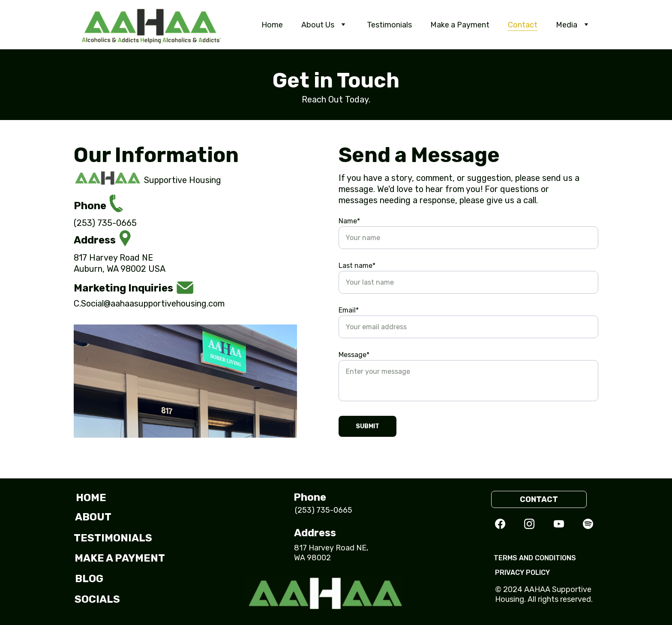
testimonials (113, 538)
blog (89, 579)
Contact (523, 25)
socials (97, 599)
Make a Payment (460, 25)
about (93, 517)
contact (539, 499)
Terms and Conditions (535, 558)
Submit (367, 426)
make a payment (120, 558)
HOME (91, 498)
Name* (349, 221)
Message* (354, 355)
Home (272, 25)
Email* (349, 310)
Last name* (357, 266)
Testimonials (389, 25)
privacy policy (522, 572)
